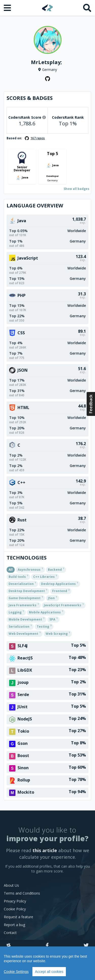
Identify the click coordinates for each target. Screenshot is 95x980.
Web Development (25, 633)
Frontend (61, 591)
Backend (56, 569)
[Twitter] (86, 946)
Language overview (35, 206)
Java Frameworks (24, 605)
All (11, 570)
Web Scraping (58, 633)
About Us (11, 885)
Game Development (26, 598)
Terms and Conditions (22, 893)
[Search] (87, 8)
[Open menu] (8, 8)
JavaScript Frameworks (64, 605)
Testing (44, 626)
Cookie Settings (16, 972)
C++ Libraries (45, 576)
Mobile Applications (46, 612)
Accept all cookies (49, 972)
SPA (53, 619)
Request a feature (18, 917)
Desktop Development (28, 591)
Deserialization (22, 583)
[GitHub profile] (48, 79)
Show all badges (77, 189)
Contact (10, 933)
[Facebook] (47, 946)
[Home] (48, 8)
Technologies (27, 558)
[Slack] (9, 946)
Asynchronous (30, 569)
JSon (52, 598)
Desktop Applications (60, 583)
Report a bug (14, 925)
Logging (16, 612)
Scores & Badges (30, 98)
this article (45, 850)
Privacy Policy (15, 901)
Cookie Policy (15, 909)
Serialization (20, 626)
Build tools (18, 576)
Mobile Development (26, 619)
